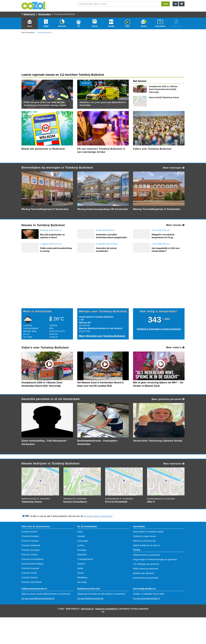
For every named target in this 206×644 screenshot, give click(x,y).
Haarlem (81, 564)
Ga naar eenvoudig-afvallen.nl (146, 598)
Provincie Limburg (29, 555)
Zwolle (80, 568)
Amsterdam (44, 14)
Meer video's (175, 347)
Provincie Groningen (31, 550)
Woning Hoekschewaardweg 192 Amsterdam (103, 209)
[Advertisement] (103, 286)
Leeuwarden (83, 541)
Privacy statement (140, 609)
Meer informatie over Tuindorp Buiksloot (102, 336)
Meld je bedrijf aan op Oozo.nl (146, 545)
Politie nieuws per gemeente (146, 569)
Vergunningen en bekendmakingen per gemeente (155, 559)
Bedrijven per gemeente (144, 573)
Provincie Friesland (30, 541)
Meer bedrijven (174, 464)
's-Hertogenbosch (85, 559)
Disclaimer (125, 609)
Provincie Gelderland (31, 545)
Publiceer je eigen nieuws (144, 536)
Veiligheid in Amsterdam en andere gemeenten (159, 329)
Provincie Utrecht (29, 573)
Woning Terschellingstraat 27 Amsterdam (45, 209)
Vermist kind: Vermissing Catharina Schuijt (158, 441)
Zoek (166, 4)
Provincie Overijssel (30, 568)
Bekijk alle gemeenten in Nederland (43, 149)
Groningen (82, 550)
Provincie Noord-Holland (32, 564)
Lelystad (81, 536)
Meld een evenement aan (144, 541)
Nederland (29, 14)
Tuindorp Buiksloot (44, 33)
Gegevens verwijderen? (107, 609)
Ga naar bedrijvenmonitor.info (90, 598)
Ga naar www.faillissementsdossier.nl (38, 598)
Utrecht (80, 573)
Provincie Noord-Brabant (32, 559)
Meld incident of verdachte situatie (148, 532)
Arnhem (81, 545)
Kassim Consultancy (75, 502)
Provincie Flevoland (30, 536)
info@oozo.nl (87, 609)
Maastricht (82, 555)
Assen (80, 532)
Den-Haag (82, 582)
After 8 (151, 502)
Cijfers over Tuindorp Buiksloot (152, 149)
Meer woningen (174, 168)
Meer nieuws (175, 225)
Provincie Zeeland (29, 578)
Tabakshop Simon (164, 97)
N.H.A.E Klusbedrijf (116, 502)
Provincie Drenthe (29, 532)
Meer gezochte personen (168, 399)
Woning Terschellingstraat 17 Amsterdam (157, 209)
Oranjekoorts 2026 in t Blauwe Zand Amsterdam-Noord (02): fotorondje (163, 89)
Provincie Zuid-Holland (32, 582)
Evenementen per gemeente (146, 578)
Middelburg (82, 578)
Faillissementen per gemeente (146, 555)
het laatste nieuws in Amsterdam (98, 516)
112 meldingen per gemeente (146, 564)
